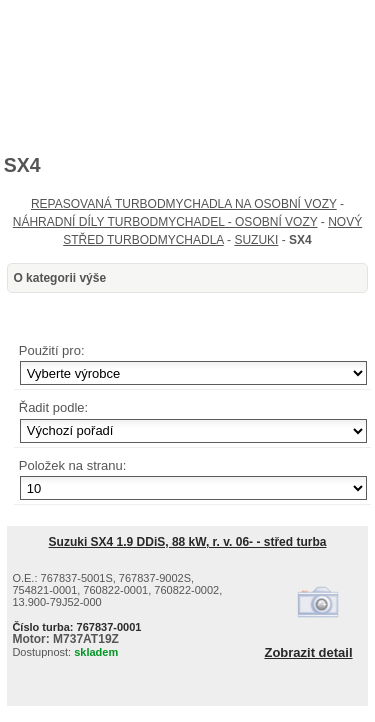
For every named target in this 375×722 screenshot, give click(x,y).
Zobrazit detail (308, 653)
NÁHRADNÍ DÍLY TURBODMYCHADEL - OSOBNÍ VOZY (165, 222)
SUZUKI (256, 240)
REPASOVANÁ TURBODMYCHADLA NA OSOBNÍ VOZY (184, 204)
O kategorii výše (59, 278)
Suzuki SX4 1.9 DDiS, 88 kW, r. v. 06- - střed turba (188, 542)
